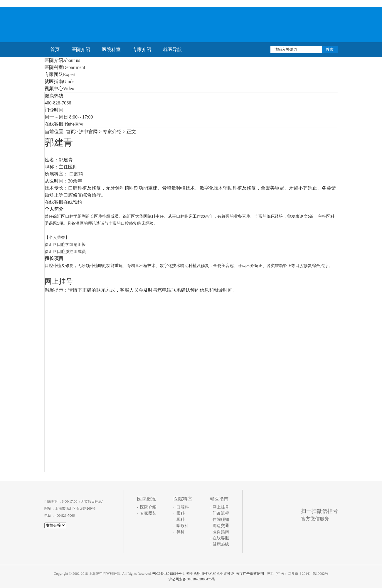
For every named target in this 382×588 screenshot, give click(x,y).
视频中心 (59, 88)
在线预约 (73, 202)
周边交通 (221, 526)
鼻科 (181, 532)
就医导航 (172, 49)
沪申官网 (88, 132)
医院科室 (111, 49)
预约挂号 (74, 124)
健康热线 (221, 544)
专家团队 (60, 74)
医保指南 (221, 532)
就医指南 (59, 81)
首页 (55, 49)
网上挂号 (221, 507)
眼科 (181, 513)
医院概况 (147, 499)
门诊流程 (221, 513)
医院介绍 (81, 49)
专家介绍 (142, 49)
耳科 (181, 519)
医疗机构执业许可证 (218, 574)
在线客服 (54, 124)
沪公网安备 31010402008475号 (191, 579)
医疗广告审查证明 (250, 574)
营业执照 (193, 574)
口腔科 (183, 507)
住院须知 (221, 519)
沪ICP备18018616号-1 (168, 574)
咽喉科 (183, 526)
